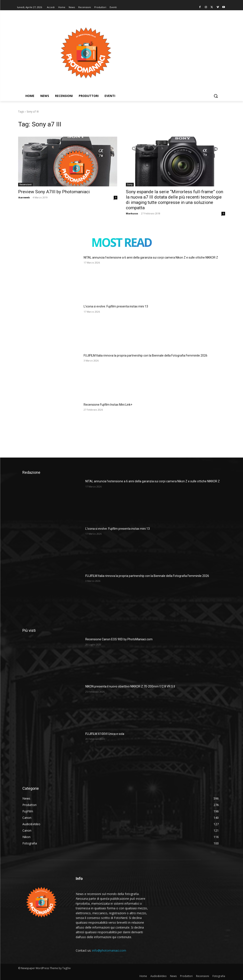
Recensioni (25, 184)
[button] (216, 96)
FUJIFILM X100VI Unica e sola (105, 734)
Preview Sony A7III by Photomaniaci (54, 192)
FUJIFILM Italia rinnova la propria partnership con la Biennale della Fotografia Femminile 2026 (146, 355)
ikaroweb (24, 197)
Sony (130, 184)
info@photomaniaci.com (109, 950)
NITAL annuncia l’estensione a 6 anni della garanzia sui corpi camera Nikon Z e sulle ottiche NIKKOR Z (151, 257)
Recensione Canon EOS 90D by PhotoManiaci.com (119, 639)
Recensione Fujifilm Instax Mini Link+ (108, 405)
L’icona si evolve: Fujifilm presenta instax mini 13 (116, 306)
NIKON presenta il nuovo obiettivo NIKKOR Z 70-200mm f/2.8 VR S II (130, 686)
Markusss (132, 213)
